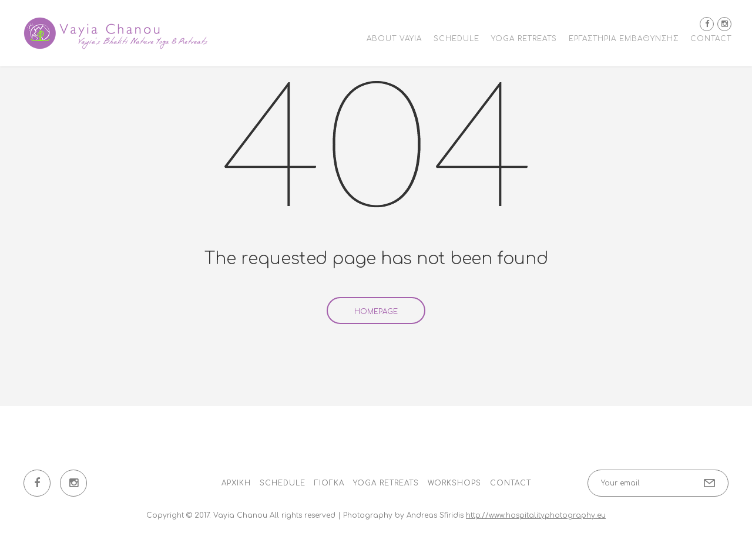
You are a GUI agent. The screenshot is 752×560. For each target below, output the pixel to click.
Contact (711, 39)
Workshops (454, 483)
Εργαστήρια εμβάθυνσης (624, 39)
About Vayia (394, 39)
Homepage (376, 312)
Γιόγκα (329, 483)
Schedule (456, 39)
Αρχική (236, 483)
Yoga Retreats (524, 39)
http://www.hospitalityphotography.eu (536, 515)
